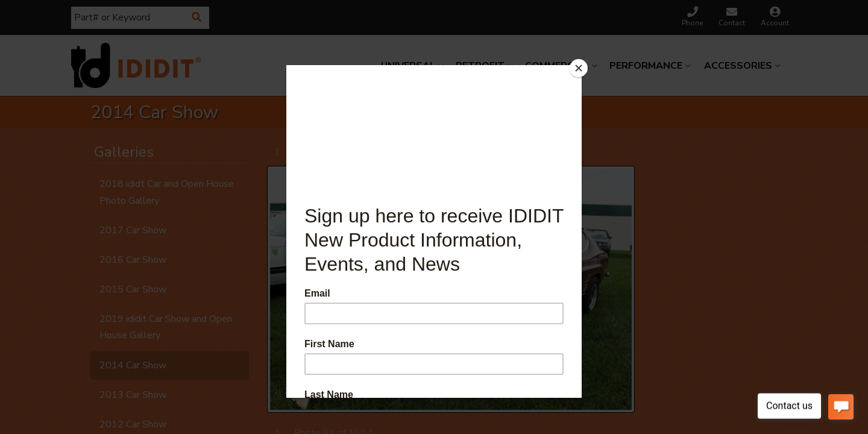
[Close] (579, 68)
